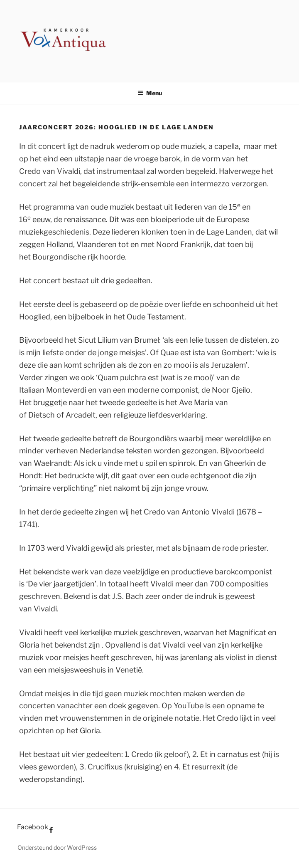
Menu (150, 93)
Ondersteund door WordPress (57, 847)
